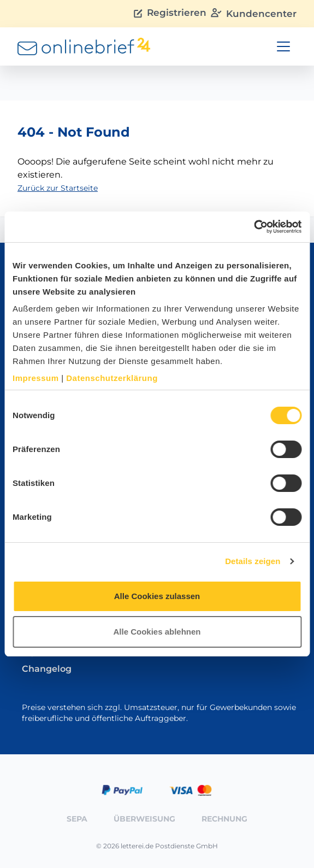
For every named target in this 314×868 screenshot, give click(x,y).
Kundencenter (254, 14)
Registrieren (170, 14)
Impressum (36, 378)
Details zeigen (253, 561)
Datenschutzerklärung (112, 378)
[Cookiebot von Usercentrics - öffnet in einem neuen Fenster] (254, 227)
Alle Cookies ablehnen (157, 632)
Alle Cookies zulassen (157, 596)
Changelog (47, 669)
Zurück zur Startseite (58, 188)
